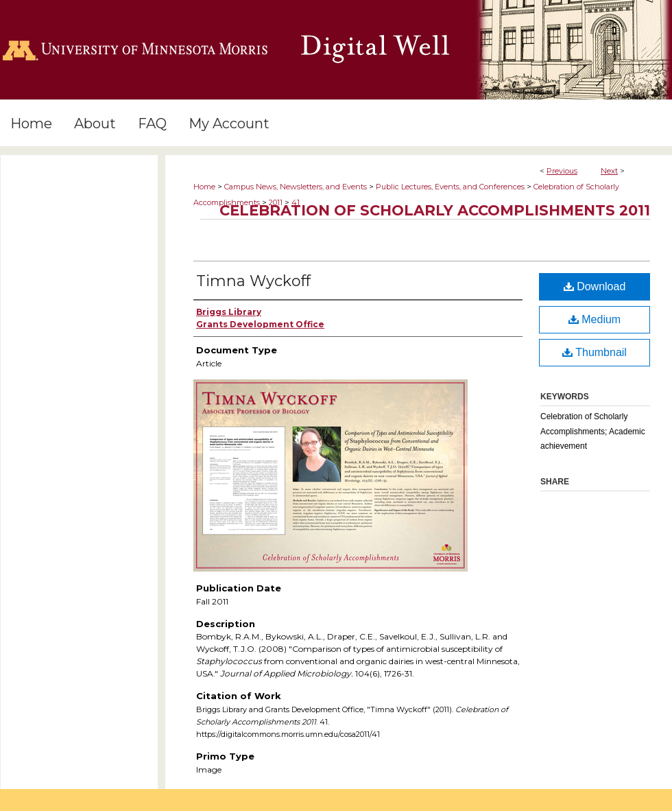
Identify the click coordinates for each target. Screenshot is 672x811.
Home (204, 187)
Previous (562, 171)
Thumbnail (595, 352)
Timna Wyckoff (253, 281)
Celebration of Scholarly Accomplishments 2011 (435, 210)
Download (595, 286)
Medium (595, 319)
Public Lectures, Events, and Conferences (450, 187)
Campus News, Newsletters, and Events (296, 187)
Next (609, 171)
